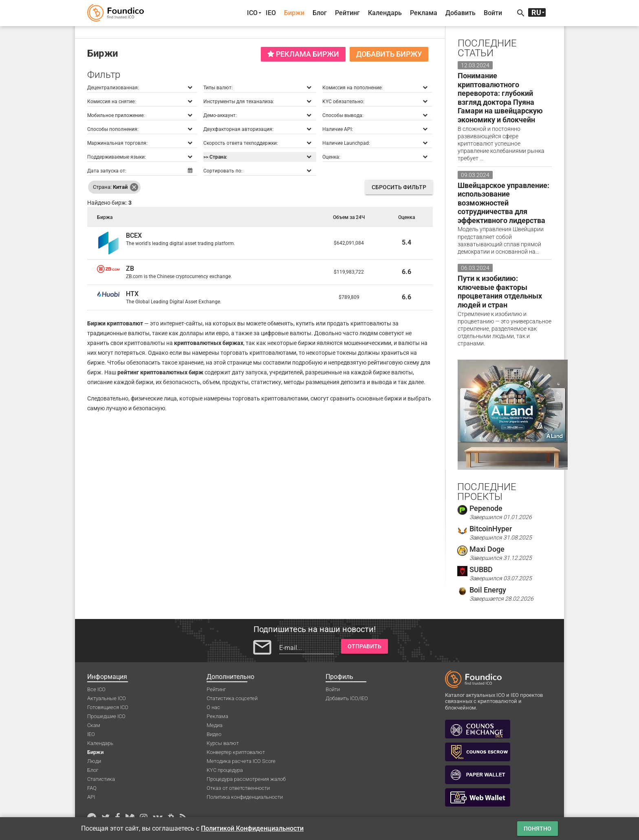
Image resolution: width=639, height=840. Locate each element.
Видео (214, 734)
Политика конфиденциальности (245, 797)
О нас (213, 707)
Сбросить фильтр (399, 187)
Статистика (101, 779)
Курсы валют (223, 743)
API (91, 797)
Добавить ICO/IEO (347, 698)
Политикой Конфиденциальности (252, 828)
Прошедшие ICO (106, 716)
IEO (271, 13)
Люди (94, 761)
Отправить (365, 646)
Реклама (424, 13)
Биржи (294, 13)
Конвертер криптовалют (236, 752)
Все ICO (96, 689)
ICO (252, 13)
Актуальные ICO (107, 698)
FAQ (92, 788)
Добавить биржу (389, 54)
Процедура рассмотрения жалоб (246, 779)
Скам (94, 725)
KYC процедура (225, 770)
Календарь (385, 13)
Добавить (461, 13)
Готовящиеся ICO (108, 707)
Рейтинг (347, 13)
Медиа (215, 725)
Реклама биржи (303, 54)
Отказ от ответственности (238, 788)
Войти (493, 13)
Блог (320, 13)
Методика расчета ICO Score (241, 761)
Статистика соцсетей (232, 698)
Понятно (538, 829)
